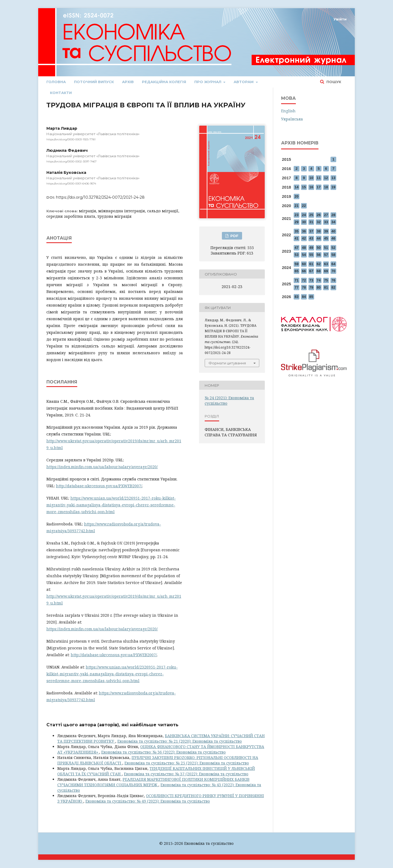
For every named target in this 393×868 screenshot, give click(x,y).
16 (311, 187)
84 (304, 297)
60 (304, 264)
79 (311, 287)
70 (333, 271)
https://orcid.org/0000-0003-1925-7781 (71, 139)
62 (318, 264)
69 (326, 271)
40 (333, 231)
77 (296, 287)
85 (311, 297)
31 (311, 222)
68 (318, 271)
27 (326, 215)
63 (326, 264)
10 (311, 178)
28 (333, 215)
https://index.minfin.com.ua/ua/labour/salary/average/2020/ (102, 467)
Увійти (340, 19)
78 (304, 287)
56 (318, 255)
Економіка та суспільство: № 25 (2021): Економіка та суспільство (187, 763)
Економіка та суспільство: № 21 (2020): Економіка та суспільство (180, 741)
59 (296, 264)
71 (296, 280)
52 (333, 248)
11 (318, 178)
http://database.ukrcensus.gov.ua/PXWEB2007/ (99, 486)
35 (296, 231)
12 (326, 178)
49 (311, 248)
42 (304, 238)
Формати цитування (227, 363)
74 (318, 280)
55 (311, 255)
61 (311, 264)
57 (326, 255)
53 (296, 255)
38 (318, 231)
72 (304, 280)
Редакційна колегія (164, 82)
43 (311, 238)
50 (318, 248)
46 (333, 238)
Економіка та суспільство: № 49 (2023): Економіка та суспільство (148, 801)
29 (296, 222)
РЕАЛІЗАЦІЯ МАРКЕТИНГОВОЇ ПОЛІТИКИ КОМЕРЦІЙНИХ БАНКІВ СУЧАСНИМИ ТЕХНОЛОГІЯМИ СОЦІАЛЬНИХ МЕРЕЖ (153, 782)
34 (333, 222)
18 (326, 187)
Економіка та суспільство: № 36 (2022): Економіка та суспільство (163, 752)
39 (326, 231)
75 (326, 280)
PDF (234, 236)
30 (304, 222)
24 (304, 215)
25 (311, 215)
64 (333, 264)
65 (296, 271)
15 (304, 187)
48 (304, 248)
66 (304, 271)
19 (333, 187)
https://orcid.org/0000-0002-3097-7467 (72, 161)
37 (311, 231)
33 (326, 222)
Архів (128, 82)
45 (326, 238)
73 (311, 280)
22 (304, 206)
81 (326, 287)
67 (311, 271)
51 (326, 248)
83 (296, 297)
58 (333, 255)
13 (333, 178)
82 (333, 287)
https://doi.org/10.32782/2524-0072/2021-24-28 (100, 197)
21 (296, 206)
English (288, 111)
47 (296, 248)
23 (296, 215)
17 (318, 187)
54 (304, 255)
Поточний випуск (94, 82)
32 (318, 222)
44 (318, 238)
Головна (56, 82)
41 (296, 238)
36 (304, 231)
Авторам (244, 82)
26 (318, 215)
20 (296, 196)
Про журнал (208, 82)
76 (333, 280)
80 (318, 287)
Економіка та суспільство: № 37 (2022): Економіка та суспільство (186, 774)
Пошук (333, 82)
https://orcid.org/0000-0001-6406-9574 (71, 184)
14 (296, 187)
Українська (292, 119)
